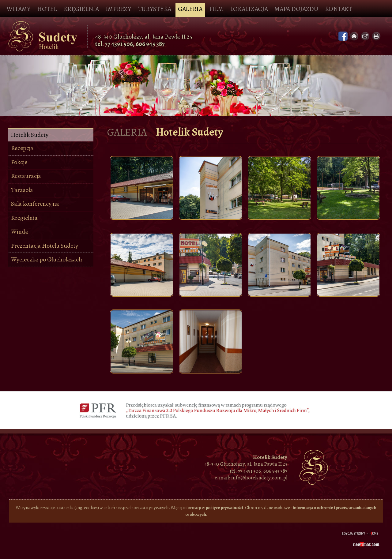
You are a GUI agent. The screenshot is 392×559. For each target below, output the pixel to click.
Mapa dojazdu (296, 9)
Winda (20, 232)
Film (216, 9)
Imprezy (119, 9)
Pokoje (19, 162)
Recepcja (22, 148)
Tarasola (22, 190)
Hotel (47, 9)
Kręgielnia (81, 9)
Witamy (18, 9)
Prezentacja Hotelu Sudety (45, 246)
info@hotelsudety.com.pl (259, 478)
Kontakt (339, 9)
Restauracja (26, 176)
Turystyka (155, 9)
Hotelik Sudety (30, 135)
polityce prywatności (224, 508)
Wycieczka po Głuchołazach (47, 259)
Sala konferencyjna (35, 204)
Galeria (190, 9)
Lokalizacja (249, 9)
